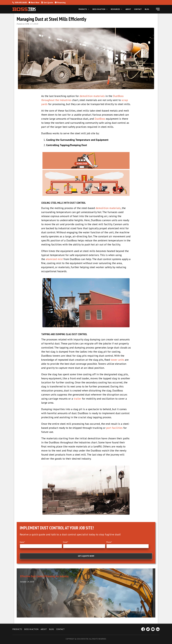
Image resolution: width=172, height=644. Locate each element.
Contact (138, 9)
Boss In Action (100, 9)
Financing (60, 2)
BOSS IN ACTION (31, 629)
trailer (77, 399)
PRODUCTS (17, 629)
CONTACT (60, 629)
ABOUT (44, 629)
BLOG (51, 629)
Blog (147, 9)
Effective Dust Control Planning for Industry (47, 576)
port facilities (114, 428)
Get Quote (47, 2)
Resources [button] (117, 9)
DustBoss (100, 119)
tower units (117, 360)
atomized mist (54, 259)
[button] (158, 9)
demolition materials (92, 96)
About (128, 9)
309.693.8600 (20, 2)
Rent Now (34, 2)
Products (84, 9)
